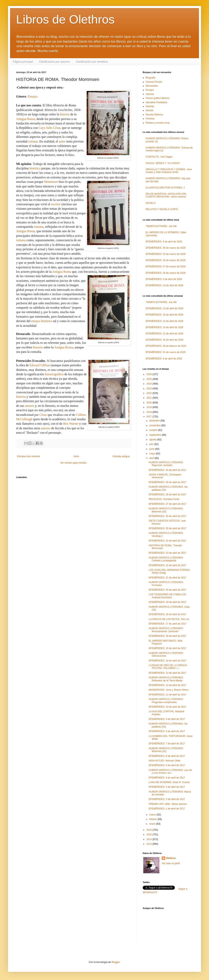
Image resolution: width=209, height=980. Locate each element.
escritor (56, 204)
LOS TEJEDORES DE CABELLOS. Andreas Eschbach (168, 596)
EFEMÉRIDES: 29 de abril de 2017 (168, 482)
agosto (153, 440)
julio (152, 444)
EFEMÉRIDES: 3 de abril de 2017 (167, 787)
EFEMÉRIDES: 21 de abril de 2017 (168, 578)
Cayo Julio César (50, 128)
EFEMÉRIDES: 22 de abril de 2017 (168, 565)
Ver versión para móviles (73, 463)
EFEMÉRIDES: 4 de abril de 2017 (167, 778)
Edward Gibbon (40, 365)
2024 (150, 384)
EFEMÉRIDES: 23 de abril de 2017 (168, 553)
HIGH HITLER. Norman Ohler (165, 761)
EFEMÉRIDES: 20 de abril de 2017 (168, 590)
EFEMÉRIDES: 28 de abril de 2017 (168, 495)
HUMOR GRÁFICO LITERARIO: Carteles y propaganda (166, 559)
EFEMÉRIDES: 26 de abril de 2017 (168, 516)
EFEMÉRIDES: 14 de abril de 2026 (164, 327)
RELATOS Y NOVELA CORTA (162, 209)
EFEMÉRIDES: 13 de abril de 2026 (164, 285)
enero (153, 824)
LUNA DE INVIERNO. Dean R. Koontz (169, 782)
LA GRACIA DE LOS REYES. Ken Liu (169, 619)
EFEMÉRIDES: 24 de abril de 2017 (168, 541)
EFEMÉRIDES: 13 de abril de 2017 (168, 673)
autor (62, 141)
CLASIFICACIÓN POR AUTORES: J (165, 188)
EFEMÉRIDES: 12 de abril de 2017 (168, 685)
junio (152, 449)
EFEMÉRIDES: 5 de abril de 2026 (164, 279)
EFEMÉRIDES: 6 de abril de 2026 (164, 359)
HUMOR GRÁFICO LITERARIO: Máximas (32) (166, 510)
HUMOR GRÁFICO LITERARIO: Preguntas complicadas (166, 701)
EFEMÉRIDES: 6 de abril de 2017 (167, 756)
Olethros (171, 858)
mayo (153, 454)
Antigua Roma (26, 119)
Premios (150, 119)
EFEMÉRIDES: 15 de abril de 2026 (164, 315)
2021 (150, 398)
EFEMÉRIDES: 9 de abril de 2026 (164, 242)
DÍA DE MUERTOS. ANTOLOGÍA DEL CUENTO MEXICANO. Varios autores (166, 195)
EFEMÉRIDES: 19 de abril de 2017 (168, 602)
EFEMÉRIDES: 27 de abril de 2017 (168, 504)
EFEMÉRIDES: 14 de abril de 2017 (168, 661)
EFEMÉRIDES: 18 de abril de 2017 (168, 614)
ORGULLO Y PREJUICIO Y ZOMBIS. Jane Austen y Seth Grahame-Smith (169, 171)
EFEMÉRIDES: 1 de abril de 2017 (167, 809)
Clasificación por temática (92, 62)
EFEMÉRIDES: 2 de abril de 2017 (167, 799)
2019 (150, 407)
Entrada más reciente (29, 456)
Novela (149, 110)
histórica (35, 168)
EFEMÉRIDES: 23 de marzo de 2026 (166, 254)
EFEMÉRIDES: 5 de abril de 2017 (167, 765)
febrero (153, 819)
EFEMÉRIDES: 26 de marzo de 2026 (166, 248)
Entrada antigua (121, 456)
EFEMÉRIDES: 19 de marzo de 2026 (166, 260)
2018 (150, 412)
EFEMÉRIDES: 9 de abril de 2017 (167, 719)
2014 (150, 839)
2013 (150, 844)
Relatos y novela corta (158, 123)
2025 (150, 379)
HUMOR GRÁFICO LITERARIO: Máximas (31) (166, 750)
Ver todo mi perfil (171, 863)
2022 (150, 393)
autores (30, 406)
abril (152, 458)
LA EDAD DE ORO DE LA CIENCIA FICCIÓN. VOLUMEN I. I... (168, 667)
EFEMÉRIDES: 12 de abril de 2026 (164, 321)
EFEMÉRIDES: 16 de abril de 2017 (168, 636)
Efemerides (152, 86)
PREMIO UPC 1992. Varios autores (168, 804)
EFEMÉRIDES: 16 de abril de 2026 (164, 340)
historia (65, 114)
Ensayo (32, 96)
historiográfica (54, 374)
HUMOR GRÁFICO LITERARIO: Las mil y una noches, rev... (170, 771)
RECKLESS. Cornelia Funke (164, 499)
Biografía (151, 78)
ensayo (36, 321)
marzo (153, 815)
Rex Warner (71, 424)
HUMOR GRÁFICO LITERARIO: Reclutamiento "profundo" (166, 630)
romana (33, 141)
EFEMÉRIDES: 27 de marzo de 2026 (166, 267)
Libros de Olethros (65, 19)
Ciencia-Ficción (154, 82)
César (43, 415)
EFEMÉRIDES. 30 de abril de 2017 (168, 470)
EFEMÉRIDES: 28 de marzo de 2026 (166, 273)
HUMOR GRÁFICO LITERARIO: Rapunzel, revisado (166, 464)
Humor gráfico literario (158, 98)
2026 (150, 374)
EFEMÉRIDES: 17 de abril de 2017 (168, 624)
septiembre (156, 435)
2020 (150, 403)
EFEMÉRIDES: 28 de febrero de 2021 (166, 346)
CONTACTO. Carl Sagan (159, 157)
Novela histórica (154, 115)
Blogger (116, 962)
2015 (150, 834)
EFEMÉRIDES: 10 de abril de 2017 (168, 707)
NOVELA (151, 203)
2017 (150, 417)
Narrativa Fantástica (156, 102)
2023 (150, 389)
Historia (150, 94)
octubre (154, 430)
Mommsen (51, 182)
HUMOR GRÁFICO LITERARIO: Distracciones (166, 654)
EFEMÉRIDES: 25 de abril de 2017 (168, 528)
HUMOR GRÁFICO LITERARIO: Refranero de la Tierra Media (166, 679)
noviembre (155, 425)
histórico (47, 321)
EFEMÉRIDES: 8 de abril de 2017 (167, 731)
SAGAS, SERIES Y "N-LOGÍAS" (163, 163)
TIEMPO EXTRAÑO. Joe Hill (161, 226)
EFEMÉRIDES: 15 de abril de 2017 (168, 648)
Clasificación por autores (54, 62)
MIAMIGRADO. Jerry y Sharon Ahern (169, 690)
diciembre (155, 421)
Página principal (23, 62)
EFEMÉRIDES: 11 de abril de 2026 (164, 334)
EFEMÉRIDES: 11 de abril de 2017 (168, 695)
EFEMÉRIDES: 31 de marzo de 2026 (166, 352)
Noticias (150, 106)
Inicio (76, 456)
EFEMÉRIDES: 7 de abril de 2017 (167, 744)
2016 (150, 830)
